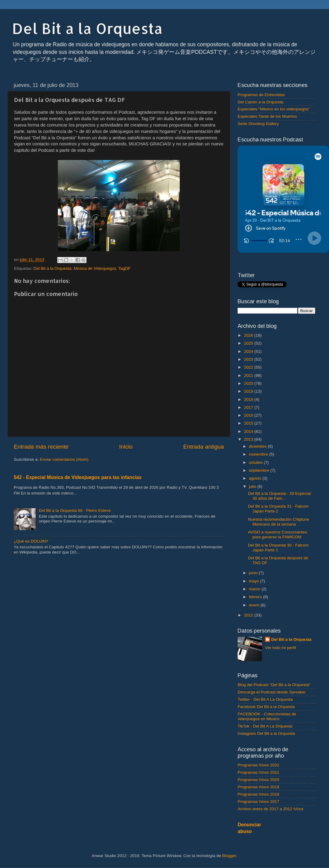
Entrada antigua (204, 447)
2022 (249, 367)
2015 (249, 423)
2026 (249, 335)
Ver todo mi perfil (280, 648)
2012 (249, 615)
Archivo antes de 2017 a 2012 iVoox (271, 809)
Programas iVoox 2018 (258, 794)
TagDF (125, 268)
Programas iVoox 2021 (258, 772)
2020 (249, 383)
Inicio (126, 447)
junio (254, 573)
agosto (256, 478)
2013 (249, 439)
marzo (255, 589)
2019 (249, 391)
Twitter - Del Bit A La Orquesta (265, 699)
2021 (249, 375)
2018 (249, 399)
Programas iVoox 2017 (258, 802)
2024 (249, 351)
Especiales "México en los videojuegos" (274, 109)
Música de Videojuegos (95, 268)
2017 (249, 407)
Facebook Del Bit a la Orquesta (266, 707)
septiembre (260, 470)
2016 (249, 415)
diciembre (258, 446)
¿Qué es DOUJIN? (31, 541)
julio (253, 486)
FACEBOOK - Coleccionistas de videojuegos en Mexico (267, 716)
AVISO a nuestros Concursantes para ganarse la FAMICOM (278, 535)
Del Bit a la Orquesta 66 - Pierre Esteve (75, 510)
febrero (256, 597)
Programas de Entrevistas (261, 95)
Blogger (229, 856)
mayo (255, 581)
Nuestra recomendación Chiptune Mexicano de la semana (279, 522)
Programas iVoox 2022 (258, 765)
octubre (256, 462)
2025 (249, 343)
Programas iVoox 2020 (258, 780)
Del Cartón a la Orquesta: (261, 102)
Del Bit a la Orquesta (87, 28)
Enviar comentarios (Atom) (64, 459)
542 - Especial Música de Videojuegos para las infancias (78, 477)
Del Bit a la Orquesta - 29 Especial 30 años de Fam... (279, 496)
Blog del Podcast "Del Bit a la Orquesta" (274, 685)
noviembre (259, 454)
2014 (249, 431)
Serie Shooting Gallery (258, 124)
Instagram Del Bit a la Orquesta (266, 733)
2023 (249, 359)
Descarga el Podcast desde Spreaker (272, 692)
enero (255, 605)
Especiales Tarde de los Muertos (267, 116)
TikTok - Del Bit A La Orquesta (265, 726)
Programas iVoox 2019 (258, 787)
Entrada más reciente (41, 447)
